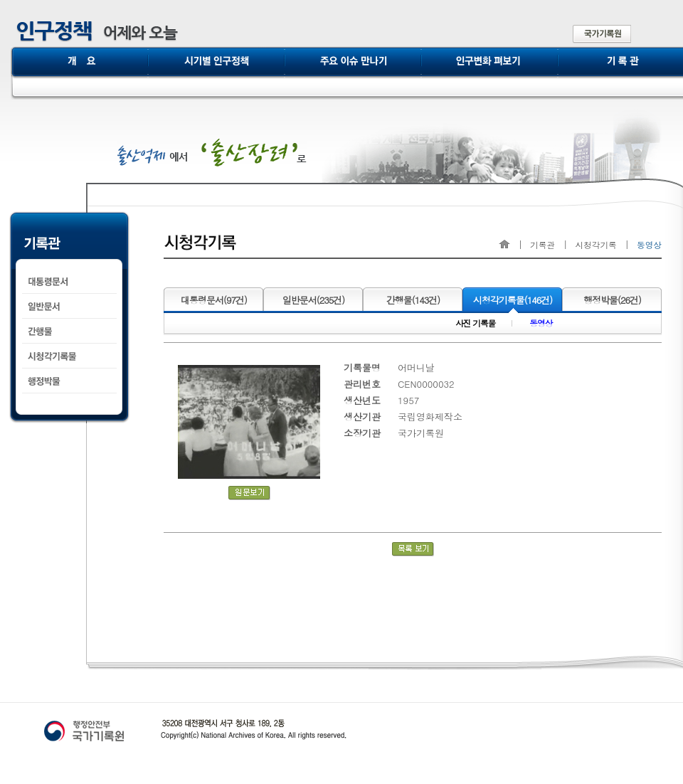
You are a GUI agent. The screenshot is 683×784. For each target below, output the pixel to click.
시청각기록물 (513, 300)
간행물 (413, 300)
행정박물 (612, 300)
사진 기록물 (475, 324)
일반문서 (314, 300)
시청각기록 (595, 245)
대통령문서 (214, 300)
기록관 (542, 245)
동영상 (541, 324)
